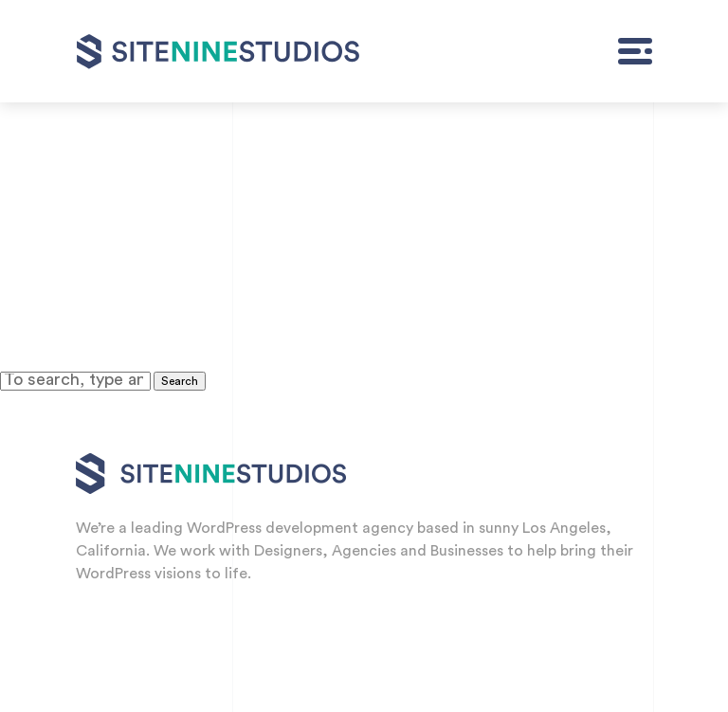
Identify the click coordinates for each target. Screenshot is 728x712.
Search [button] (180, 381)
